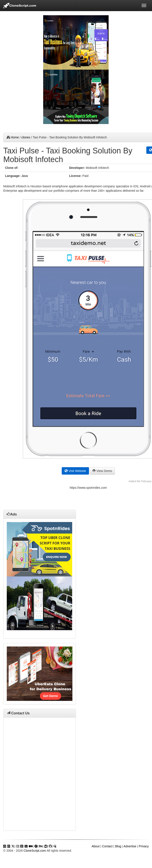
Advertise (130, 846)
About (96, 846)
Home (15, 137)
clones (26, 137)
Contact (107, 846)
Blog (118, 846)
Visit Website (75, 471)
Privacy (144, 846)
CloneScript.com (35, 851)
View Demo (102, 471)
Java (25, 176)
